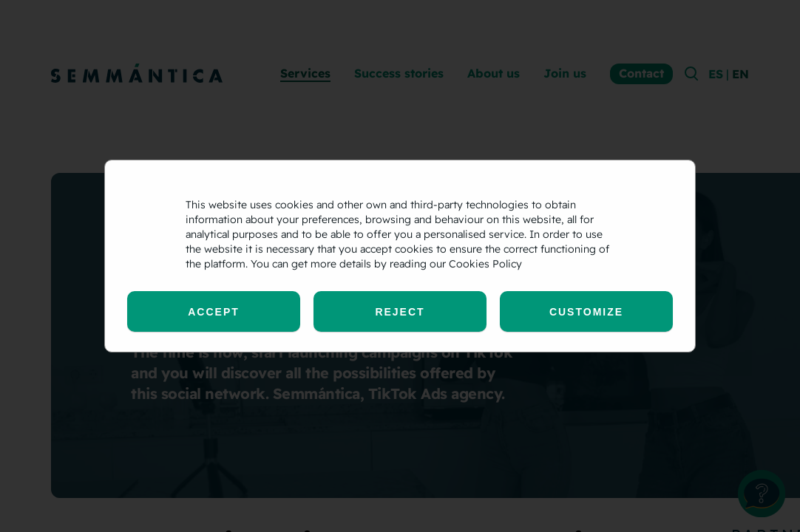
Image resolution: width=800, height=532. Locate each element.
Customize (586, 312)
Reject (400, 312)
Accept (214, 312)
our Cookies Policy (476, 264)
